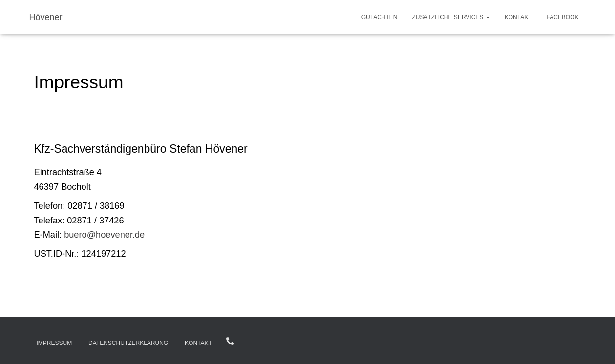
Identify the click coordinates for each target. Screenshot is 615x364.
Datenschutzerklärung (128, 343)
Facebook (562, 17)
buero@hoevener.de (104, 235)
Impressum (54, 343)
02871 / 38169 (230, 341)
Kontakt (518, 17)
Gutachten (380, 17)
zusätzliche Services (451, 17)
